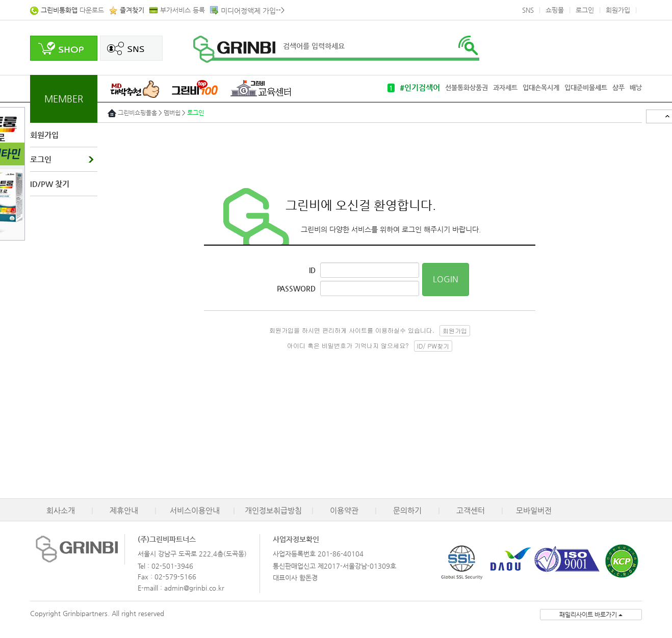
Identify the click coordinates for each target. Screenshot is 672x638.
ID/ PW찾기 (433, 346)
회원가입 (618, 10)
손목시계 (547, 87)
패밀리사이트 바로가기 (591, 615)
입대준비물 (580, 87)
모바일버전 (534, 510)
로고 (234, 49)
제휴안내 (124, 510)
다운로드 (72, 10)
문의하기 (407, 510)
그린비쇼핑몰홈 (137, 113)
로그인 (585, 10)
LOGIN (446, 279)
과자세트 (505, 87)
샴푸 (618, 87)
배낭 (636, 87)
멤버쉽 (172, 113)
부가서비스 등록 (183, 10)
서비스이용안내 (195, 510)
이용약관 (344, 510)
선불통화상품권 (467, 87)
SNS (528, 10)
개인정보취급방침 (273, 510)
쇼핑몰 (555, 10)
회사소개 (61, 510)
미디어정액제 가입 (248, 11)
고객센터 (471, 510)
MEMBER (64, 99)
